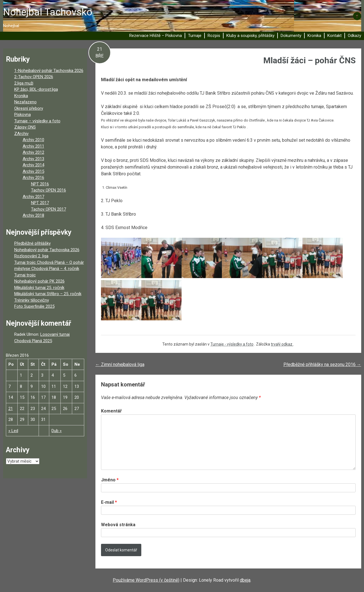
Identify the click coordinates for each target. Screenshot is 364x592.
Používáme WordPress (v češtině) (146, 580)
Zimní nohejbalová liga (120, 364)
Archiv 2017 (33, 197)
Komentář (111, 411)
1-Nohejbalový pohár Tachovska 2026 (49, 71)
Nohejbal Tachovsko (48, 12)
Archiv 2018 (33, 215)
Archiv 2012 (33, 152)
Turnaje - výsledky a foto (232, 344)
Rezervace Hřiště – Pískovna (156, 36)
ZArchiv (21, 134)
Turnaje (195, 36)
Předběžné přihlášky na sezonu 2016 (322, 364)
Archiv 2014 (33, 165)
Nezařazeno (25, 102)
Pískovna (23, 115)
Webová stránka (118, 525)
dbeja (245, 580)
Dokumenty (291, 36)
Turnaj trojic (25, 275)
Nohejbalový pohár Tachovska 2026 (47, 250)
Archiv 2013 (33, 159)
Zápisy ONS (25, 127)
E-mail (109, 502)
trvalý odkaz (282, 344)
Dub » (57, 431)
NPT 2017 (40, 203)
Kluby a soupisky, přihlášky (250, 36)
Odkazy (354, 36)
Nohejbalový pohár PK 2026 (39, 281)
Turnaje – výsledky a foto (37, 121)
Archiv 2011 (33, 146)
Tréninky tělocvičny (32, 300)
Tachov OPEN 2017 (49, 209)
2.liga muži (24, 83)
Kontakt (334, 36)
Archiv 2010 (33, 140)
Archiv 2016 (33, 178)
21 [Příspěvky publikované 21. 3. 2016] (11, 409)
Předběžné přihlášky (32, 243)
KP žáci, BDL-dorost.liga (36, 89)
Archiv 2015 (33, 171)
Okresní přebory (29, 108)
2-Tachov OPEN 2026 (34, 77)
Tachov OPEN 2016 (49, 190)
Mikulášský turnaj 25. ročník (39, 288)
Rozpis (214, 36)
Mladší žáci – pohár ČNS (309, 60)
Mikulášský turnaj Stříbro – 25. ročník (48, 294)
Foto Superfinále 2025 (34, 306)
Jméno (110, 480)
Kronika (314, 36)
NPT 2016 (40, 184)
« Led (13, 431)
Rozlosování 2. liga (31, 256)
